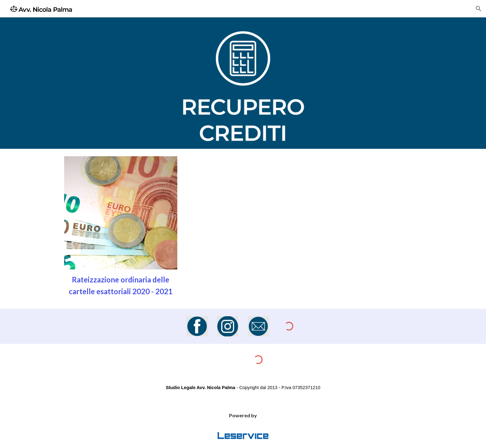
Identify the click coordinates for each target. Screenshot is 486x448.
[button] (479, 9)
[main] (121, 285)
